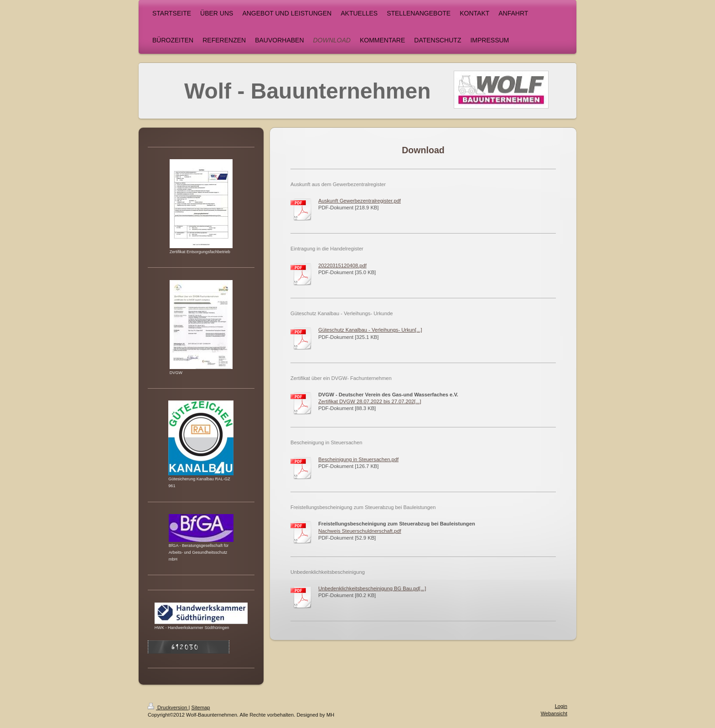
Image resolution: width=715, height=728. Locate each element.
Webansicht (554, 713)
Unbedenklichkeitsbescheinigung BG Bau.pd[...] (372, 588)
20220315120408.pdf (342, 265)
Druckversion (168, 707)
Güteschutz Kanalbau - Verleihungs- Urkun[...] (370, 330)
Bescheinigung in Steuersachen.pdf (358, 459)
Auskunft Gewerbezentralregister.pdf (360, 201)
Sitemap (201, 707)
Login (561, 706)
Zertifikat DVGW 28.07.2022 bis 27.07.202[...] (370, 401)
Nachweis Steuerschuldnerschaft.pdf (360, 531)
